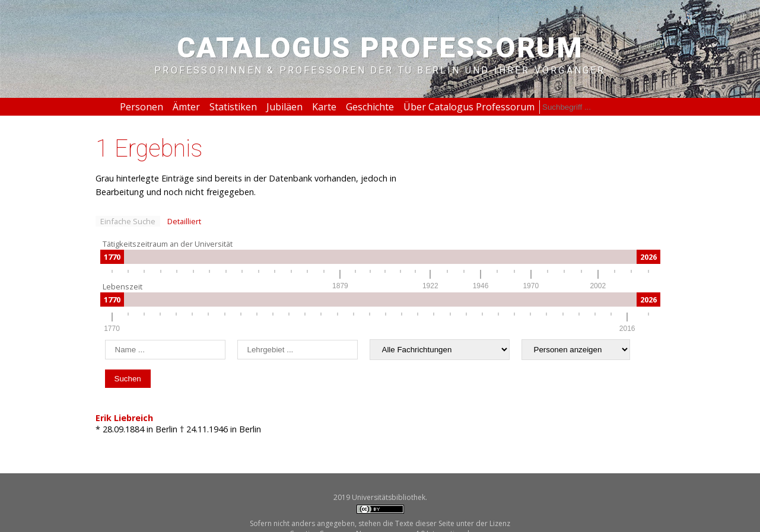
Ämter (186, 107)
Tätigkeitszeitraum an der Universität (168, 244)
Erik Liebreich (124, 418)
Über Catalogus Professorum (469, 107)
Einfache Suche (128, 221)
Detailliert (184, 221)
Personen (141, 107)
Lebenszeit (123, 286)
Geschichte (370, 107)
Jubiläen (284, 107)
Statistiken (233, 107)
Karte (324, 107)
